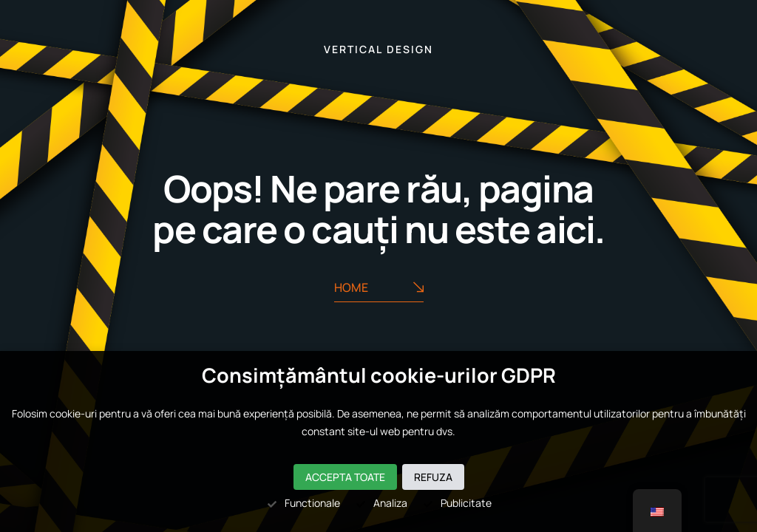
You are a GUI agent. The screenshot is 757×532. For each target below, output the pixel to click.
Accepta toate (345, 477)
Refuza (433, 477)
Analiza (381, 503)
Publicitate (457, 503)
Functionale (303, 503)
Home (379, 288)
